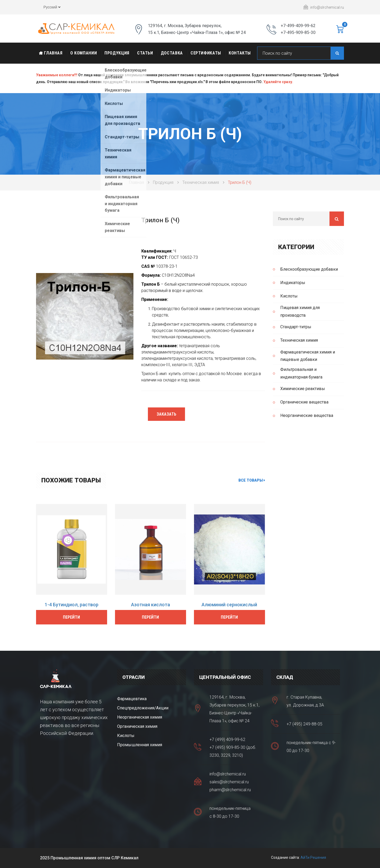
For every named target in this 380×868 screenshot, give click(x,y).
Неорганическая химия (140, 717)
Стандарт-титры (296, 327)
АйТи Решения (313, 857)
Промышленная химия (140, 745)
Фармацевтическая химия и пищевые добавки (308, 356)
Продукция (117, 53)
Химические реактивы (303, 389)
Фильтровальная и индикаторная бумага (301, 373)
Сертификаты (206, 53)
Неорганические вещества (307, 415)
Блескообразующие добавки (309, 269)
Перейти (71, 617)
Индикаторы (293, 283)
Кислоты (289, 296)
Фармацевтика (132, 699)
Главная (51, 53)
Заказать (166, 414)
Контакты (240, 53)
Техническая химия (201, 182)
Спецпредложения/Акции (143, 708)
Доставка (172, 53)
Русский (48, 8)
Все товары (252, 480)
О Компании (84, 53)
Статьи (145, 53)
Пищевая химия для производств (300, 311)
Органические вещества (304, 402)
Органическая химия (137, 726)
